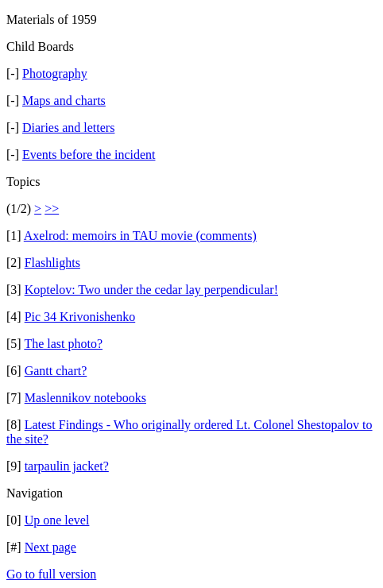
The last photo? (63, 344)
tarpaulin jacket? (67, 466)
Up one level (57, 520)
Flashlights (52, 263)
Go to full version (51, 574)
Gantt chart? (56, 371)
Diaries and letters (68, 128)
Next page (50, 547)
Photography (55, 73)
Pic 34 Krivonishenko (80, 317)
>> (52, 209)
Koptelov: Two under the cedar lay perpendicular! (151, 290)
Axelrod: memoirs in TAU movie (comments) (140, 236)
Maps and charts (64, 101)
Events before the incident (89, 155)
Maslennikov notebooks (85, 398)
